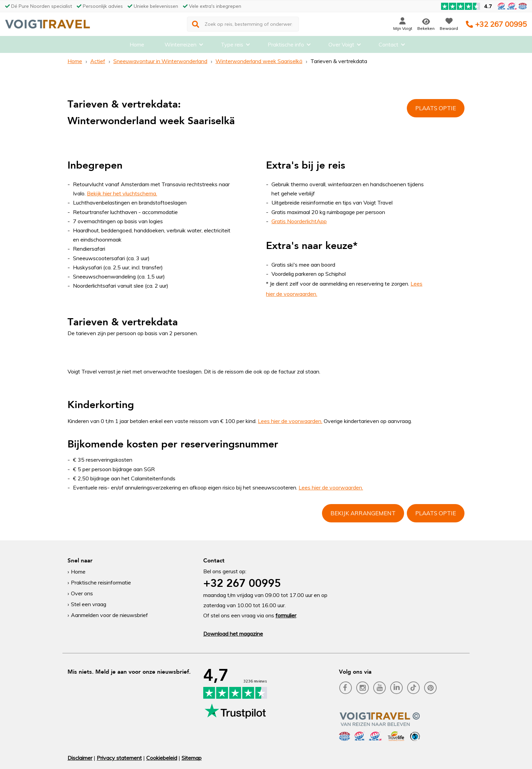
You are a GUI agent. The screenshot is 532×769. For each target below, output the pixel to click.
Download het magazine (233, 634)
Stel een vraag (89, 604)
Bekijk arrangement (363, 513)
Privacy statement (119, 758)
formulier (286, 615)
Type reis (232, 46)
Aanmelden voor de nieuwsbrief (109, 615)
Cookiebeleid (162, 758)
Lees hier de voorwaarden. (290, 421)
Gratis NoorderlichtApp (299, 221)
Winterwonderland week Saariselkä (259, 61)
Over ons (82, 593)
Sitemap (192, 758)
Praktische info (286, 46)
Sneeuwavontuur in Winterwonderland (160, 61)
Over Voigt (341, 46)
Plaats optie (436, 108)
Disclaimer (80, 758)
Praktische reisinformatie (101, 582)
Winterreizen (180, 46)
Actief (98, 61)
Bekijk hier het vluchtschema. (122, 193)
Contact (388, 46)
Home (137, 46)
